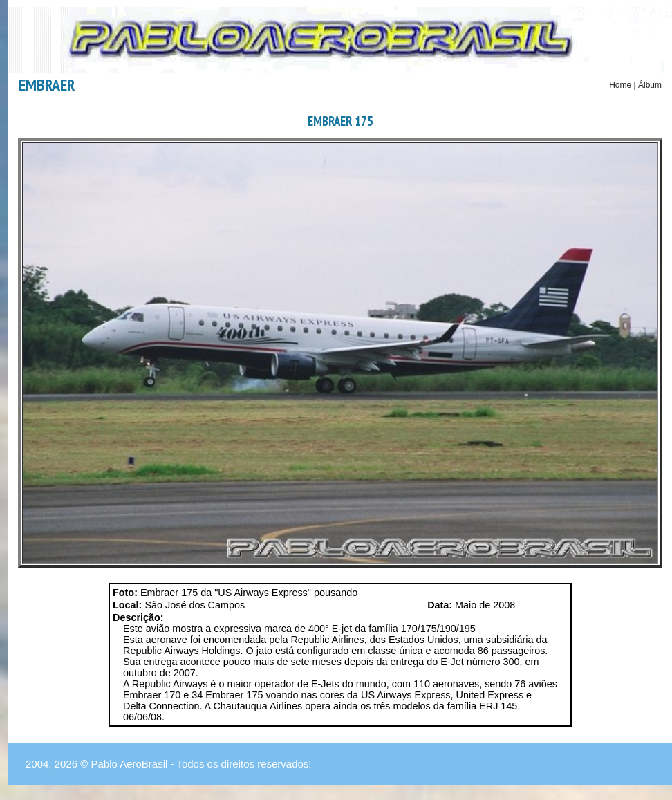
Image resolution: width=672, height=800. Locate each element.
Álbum (650, 85)
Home (620, 85)
